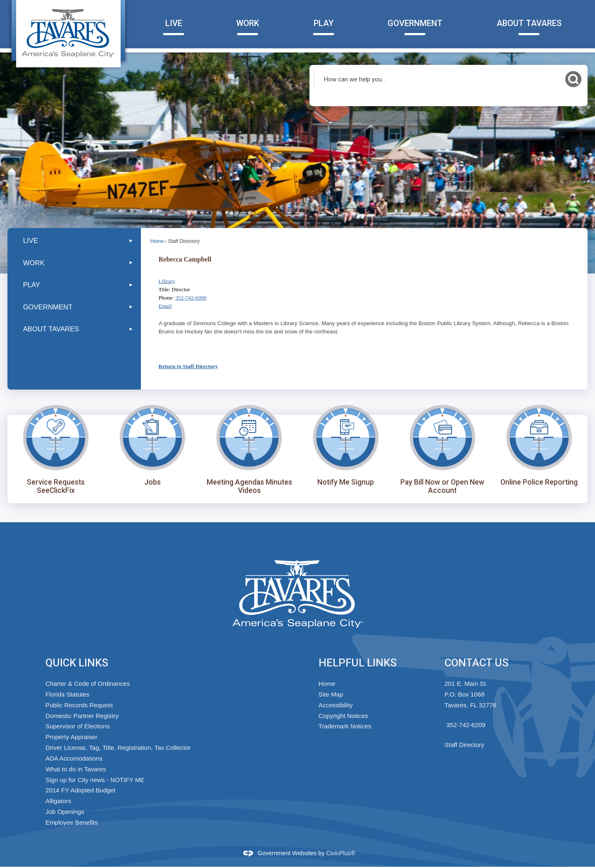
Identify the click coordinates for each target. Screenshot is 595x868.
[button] (573, 79)
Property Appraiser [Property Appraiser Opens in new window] (71, 737)
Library (167, 281)
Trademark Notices (345, 726)
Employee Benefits (72, 822)
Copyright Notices (343, 716)
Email (165, 306)
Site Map (331, 694)
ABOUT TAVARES (51, 329)
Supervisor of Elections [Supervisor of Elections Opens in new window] (77, 726)
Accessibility (336, 705)
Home (157, 241)
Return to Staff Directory (188, 366)
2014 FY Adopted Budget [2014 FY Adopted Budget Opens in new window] (80, 790)
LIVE (31, 241)
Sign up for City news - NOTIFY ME (95, 780)
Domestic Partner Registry (82, 716)
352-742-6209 (466, 725)
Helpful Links (358, 663)
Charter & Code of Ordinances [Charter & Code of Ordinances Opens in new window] (88, 684)
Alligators (58, 801)
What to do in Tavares (76, 769)
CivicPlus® (340, 853)
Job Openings (65, 812)
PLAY (32, 285)
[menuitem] (74, 241)
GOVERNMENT (48, 307)
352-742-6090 (191, 298)
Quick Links (77, 663)
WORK (34, 263)
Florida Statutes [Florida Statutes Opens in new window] (67, 694)
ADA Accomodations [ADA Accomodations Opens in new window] (74, 758)
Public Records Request (79, 705)
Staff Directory (464, 745)
